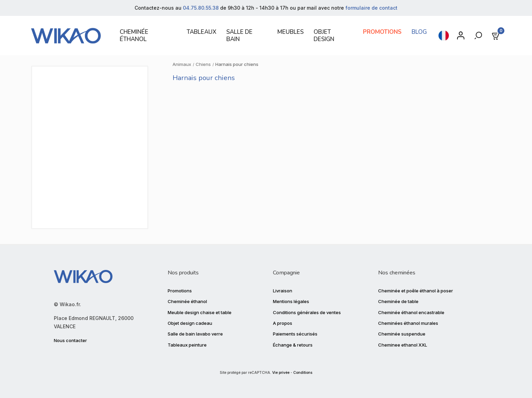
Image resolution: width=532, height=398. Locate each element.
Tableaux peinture (187, 345)
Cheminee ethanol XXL (403, 345)
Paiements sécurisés (295, 334)
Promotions (180, 291)
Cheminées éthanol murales (408, 323)
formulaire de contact (371, 8)
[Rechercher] (479, 36)
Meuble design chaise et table (200, 312)
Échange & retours (293, 345)
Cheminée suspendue (402, 334)
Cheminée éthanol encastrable (411, 312)
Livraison (283, 291)
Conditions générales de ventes (307, 312)
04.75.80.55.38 (201, 8)
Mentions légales (291, 301)
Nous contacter (70, 340)
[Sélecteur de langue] (444, 36)
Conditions (303, 373)
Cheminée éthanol (187, 301)
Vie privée (281, 373)
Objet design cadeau (190, 323)
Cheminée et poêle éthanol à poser (416, 291)
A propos (283, 323)
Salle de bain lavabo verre (195, 334)
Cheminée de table (398, 301)
